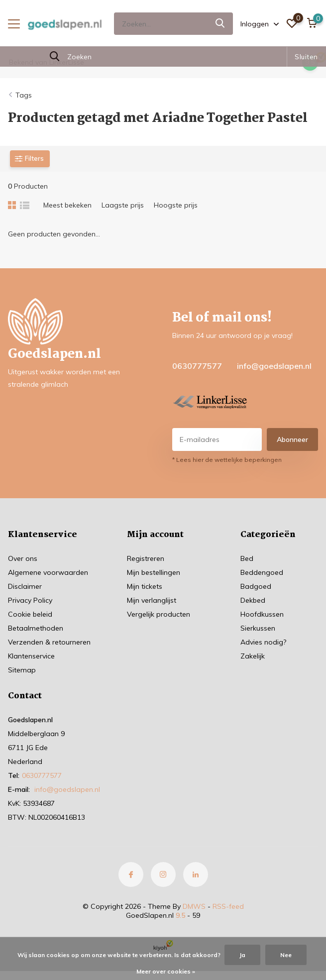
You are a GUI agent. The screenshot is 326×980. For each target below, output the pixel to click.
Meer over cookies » (166, 971)
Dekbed (253, 600)
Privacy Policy (30, 600)
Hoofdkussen (262, 614)
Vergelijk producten (159, 614)
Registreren (146, 558)
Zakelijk (253, 656)
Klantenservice (31, 656)
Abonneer (292, 439)
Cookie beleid (30, 614)
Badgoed (256, 586)
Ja (242, 955)
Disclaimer (25, 586)
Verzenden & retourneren (49, 642)
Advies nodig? (263, 642)
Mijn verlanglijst (152, 600)
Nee (286, 955)
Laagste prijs (123, 205)
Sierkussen (258, 628)
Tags (24, 95)
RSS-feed (228, 906)
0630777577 (197, 366)
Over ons (23, 558)
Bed (247, 558)
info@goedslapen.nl (274, 366)
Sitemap (22, 670)
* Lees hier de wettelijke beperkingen (227, 460)
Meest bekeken (67, 205)
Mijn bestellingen (154, 572)
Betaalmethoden (36, 628)
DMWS (194, 906)
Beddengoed (262, 572)
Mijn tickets (145, 586)
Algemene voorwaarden (48, 572)
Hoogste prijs (176, 205)
